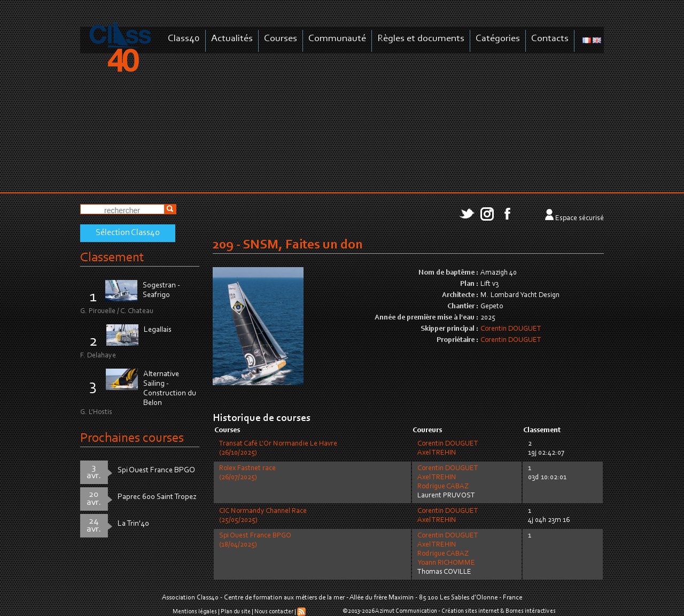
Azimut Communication (406, 611)
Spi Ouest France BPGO (156, 470)
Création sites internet (470, 611)
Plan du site (236, 612)
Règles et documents (421, 39)
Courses (281, 39)
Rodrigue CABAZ (443, 487)
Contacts (550, 39)
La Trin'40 (133, 524)
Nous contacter (274, 612)
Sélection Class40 (128, 233)
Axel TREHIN (437, 453)
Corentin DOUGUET (511, 329)
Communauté (337, 39)
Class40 (184, 39)
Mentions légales (195, 612)
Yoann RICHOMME (446, 563)
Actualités (232, 39)
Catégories (498, 39)
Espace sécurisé (580, 219)
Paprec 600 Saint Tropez (157, 497)
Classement (112, 258)
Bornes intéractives (531, 611)
